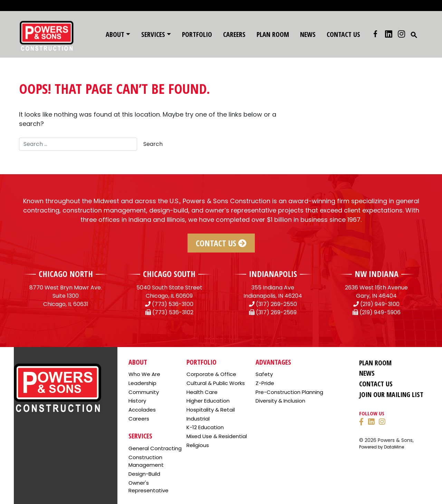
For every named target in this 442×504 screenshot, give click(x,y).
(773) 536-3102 (173, 312)
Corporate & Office (211, 374)
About (115, 34)
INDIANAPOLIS (273, 274)
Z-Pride (265, 383)
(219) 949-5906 (380, 312)
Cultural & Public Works (216, 383)
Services (153, 34)
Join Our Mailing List (391, 394)
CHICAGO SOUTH (169, 274)
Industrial (198, 419)
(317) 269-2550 (276, 304)
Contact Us (343, 34)
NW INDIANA (377, 274)
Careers (234, 34)
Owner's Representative (148, 487)
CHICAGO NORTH (66, 274)
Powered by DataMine (382, 447)
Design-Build (144, 474)
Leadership (142, 383)
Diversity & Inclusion (280, 401)
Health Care (202, 392)
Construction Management (146, 461)
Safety (264, 374)
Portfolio (197, 34)
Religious (198, 445)
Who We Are (144, 374)
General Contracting (155, 448)
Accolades (142, 410)
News (308, 34)
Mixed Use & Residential (217, 436)
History (137, 401)
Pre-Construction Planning (289, 392)
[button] (414, 34)
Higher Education (208, 401)
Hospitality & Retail (211, 410)
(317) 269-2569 (276, 312)
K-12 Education (205, 427)
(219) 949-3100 (380, 304)
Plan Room (273, 34)
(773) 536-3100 (173, 304)
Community (144, 392)
